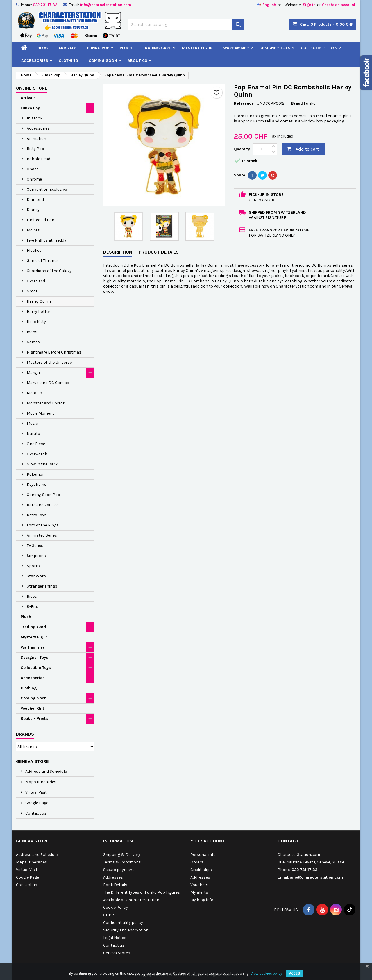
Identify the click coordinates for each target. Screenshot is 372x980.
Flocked (34, 250)
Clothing (68, 61)
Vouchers (199, 885)
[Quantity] (262, 149)
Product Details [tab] (159, 252)
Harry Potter (39, 312)
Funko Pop (98, 48)
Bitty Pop (35, 149)
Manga (33, 373)
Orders (197, 862)
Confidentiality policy (123, 923)
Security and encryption (126, 930)
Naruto (33, 434)
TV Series (35, 546)
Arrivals (68, 48)
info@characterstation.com (105, 5)
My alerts (199, 892)
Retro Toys (37, 515)
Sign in (309, 5)
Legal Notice (115, 938)
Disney (33, 210)
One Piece (36, 444)
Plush (126, 48)
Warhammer (236, 48)
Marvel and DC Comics (48, 383)
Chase (33, 169)
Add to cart (303, 149)
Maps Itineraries (40, 782)
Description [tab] (118, 252)
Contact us (35, 813)
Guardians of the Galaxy (49, 271)
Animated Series (42, 535)
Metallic (34, 393)
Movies (33, 230)
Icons (32, 332)
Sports (33, 566)
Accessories (35, 61)
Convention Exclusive (47, 189)
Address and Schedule (46, 771)
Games (33, 342)
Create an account (339, 5)
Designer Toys (275, 48)
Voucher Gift (32, 708)
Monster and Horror (46, 403)
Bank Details (115, 885)
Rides (32, 596)
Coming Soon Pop (43, 495)
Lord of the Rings (43, 525)
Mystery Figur (197, 48)
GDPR (109, 915)
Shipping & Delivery (122, 855)
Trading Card (157, 48)
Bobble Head (39, 159)
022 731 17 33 (45, 5)
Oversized (36, 281)
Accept (295, 974)
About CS (137, 61)
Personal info (203, 855)
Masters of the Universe (49, 362)
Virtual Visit (36, 792)
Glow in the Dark (42, 464)
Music (32, 423)
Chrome (34, 179)
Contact (288, 841)
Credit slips (201, 870)
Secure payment (119, 870)
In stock (35, 118)
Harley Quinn (39, 301)
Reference (244, 103)
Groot (32, 291)
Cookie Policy (116, 907)
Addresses (113, 877)
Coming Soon (103, 61)
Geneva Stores (117, 953)
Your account (208, 841)
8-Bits (33, 607)
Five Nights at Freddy (46, 240)
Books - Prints (34, 719)
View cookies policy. (267, 974)
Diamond (35, 200)
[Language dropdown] (269, 5)
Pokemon (36, 474)
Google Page (36, 803)
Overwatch (37, 454)
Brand (297, 103)
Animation (36, 139)
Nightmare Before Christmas (54, 352)
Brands (25, 734)
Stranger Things (42, 586)
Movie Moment (41, 413)
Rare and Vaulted (43, 505)
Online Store (32, 88)
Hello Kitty (36, 322)
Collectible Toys (319, 48)
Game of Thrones (43, 261)
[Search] (186, 24)
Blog (43, 48)
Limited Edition (41, 220)
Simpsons (36, 556)
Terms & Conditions (122, 862)
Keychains (37, 484)
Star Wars (36, 576)
